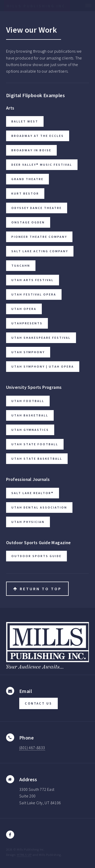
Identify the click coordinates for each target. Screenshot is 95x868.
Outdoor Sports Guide (36, 556)
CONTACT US (38, 703)
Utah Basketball (30, 415)
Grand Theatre (27, 179)
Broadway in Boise (31, 150)
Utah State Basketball (37, 459)
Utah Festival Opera (34, 294)
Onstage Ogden (28, 222)
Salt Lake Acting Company (40, 251)
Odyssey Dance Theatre (37, 208)
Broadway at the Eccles (38, 136)
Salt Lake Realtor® (33, 493)
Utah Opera (24, 309)
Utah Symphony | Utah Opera (43, 366)
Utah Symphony (28, 352)
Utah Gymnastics (30, 430)
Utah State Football (35, 444)
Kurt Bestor (25, 193)
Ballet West (25, 121)
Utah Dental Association (39, 507)
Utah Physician (28, 522)
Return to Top (37, 589)
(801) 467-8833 (32, 748)
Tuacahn (21, 266)
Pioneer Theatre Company (39, 237)
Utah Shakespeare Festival (41, 338)
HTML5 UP (24, 855)
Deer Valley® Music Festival (42, 165)
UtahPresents (27, 323)
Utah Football (28, 401)
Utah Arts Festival (33, 280)
